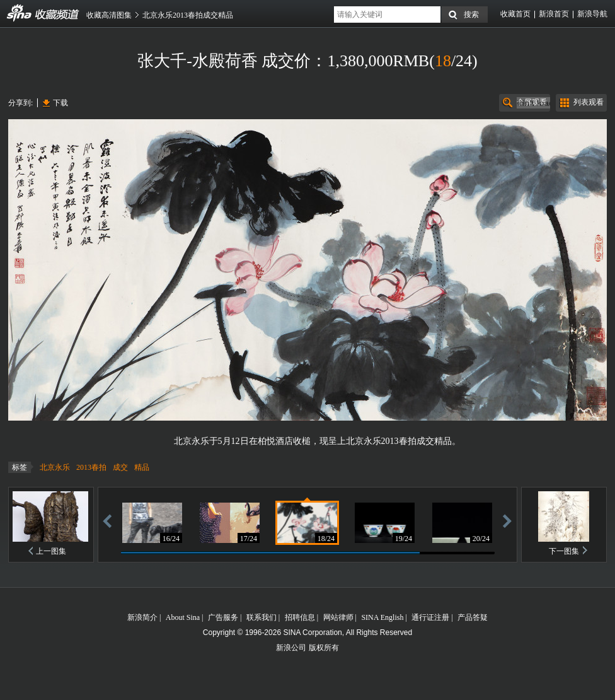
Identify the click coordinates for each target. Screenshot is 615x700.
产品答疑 (473, 617)
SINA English (382, 617)
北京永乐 (55, 467)
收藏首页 (515, 14)
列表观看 (589, 102)
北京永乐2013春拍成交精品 (188, 15)
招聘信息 (300, 617)
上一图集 (51, 551)
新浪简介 (142, 617)
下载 (60, 103)
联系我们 (262, 617)
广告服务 (223, 617)
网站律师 (338, 617)
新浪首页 (554, 14)
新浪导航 (592, 14)
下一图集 (564, 551)
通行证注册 (430, 617)
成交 (120, 467)
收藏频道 (20, 13)
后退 (107, 521)
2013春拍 (91, 467)
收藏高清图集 (109, 15)
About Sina (183, 617)
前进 (507, 521)
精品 (142, 467)
